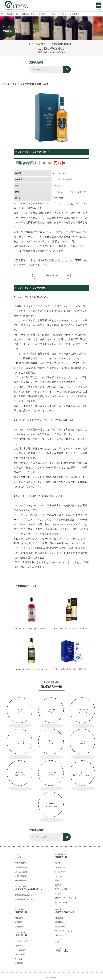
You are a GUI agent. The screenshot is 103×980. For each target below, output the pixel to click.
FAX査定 (19, 959)
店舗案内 (59, 922)
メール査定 (20, 950)
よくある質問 (21, 872)
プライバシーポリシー (65, 931)
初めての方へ (21, 863)
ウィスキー (60, 876)
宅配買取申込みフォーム (26, 895)
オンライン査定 (22, 941)
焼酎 (57, 880)
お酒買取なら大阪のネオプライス (16, 10)
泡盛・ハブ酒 (61, 889)
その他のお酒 (61, 902)
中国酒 (58, 894)
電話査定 (19, 945)
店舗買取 (19, 926)
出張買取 (19, 922)
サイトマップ (61, 935)
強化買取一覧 (21, 880)
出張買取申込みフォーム (26, 899)
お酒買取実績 (21, 867)
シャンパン (60, 872)
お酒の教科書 (21, 876)
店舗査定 (19, 963)
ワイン (58, 863)
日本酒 (58, 885)
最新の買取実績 (51, 275)
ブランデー (60, 867)
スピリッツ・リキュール (66, 898)
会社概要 (59, 918)
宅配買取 (19, 918)
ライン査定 (20, 954)
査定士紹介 (60, 926)
